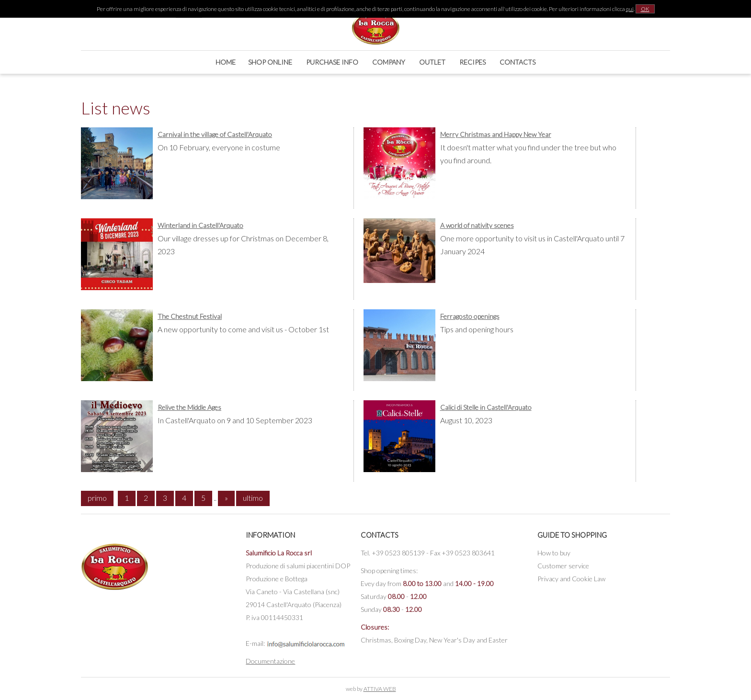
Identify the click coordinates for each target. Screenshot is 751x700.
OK (645, 9)
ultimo (253, 498)
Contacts (518, 62)
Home (226, 62)
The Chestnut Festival (190, 316)
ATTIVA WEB (380, 689)
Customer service (563, 566)
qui (630, 9)
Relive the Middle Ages (189, 407)
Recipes (472, 62)
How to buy (554, 553)
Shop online (270, 62)
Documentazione (270, 661)
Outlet (432, 62)
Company (389, 62)
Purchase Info (332, 62)
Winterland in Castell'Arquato (200, 225)
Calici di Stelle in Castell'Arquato (486, 407)
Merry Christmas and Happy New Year (496, 134)
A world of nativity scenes (477, 225)
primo (97, 498)
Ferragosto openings (470, 316)
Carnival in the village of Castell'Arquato (215, 134)
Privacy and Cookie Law (571, 579)
